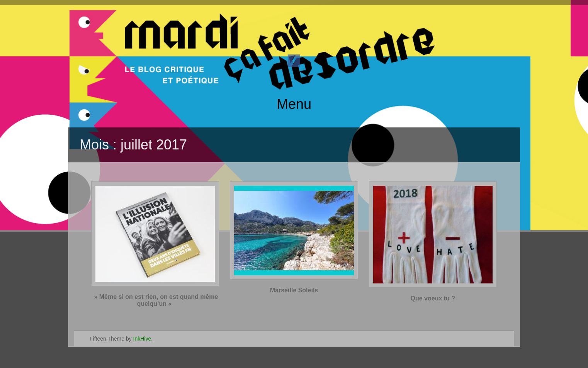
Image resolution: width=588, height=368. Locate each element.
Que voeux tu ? (433, 298)
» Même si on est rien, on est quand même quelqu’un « (155, 300)
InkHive (142, 339)
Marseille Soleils (294, 290)
